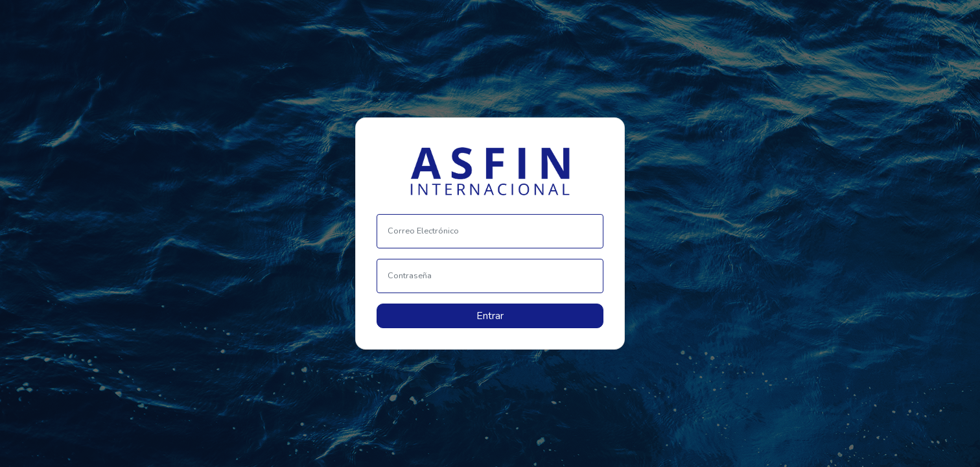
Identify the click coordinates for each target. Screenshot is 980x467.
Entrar (490, 316)
